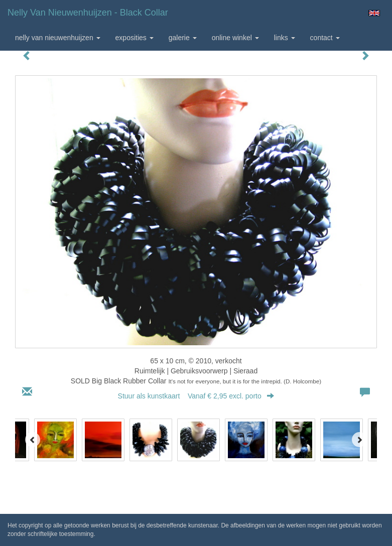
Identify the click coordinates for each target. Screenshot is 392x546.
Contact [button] (325, 38)
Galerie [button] (183, 38)
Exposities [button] (135, 38)
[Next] (359, 440)
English (374, 13)
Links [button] (285, 38)
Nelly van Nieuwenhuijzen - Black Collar (88, 13)
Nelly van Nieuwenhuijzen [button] (58, 38)
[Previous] (33, 440)
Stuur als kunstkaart (196, 396)
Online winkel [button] (235, 38)
